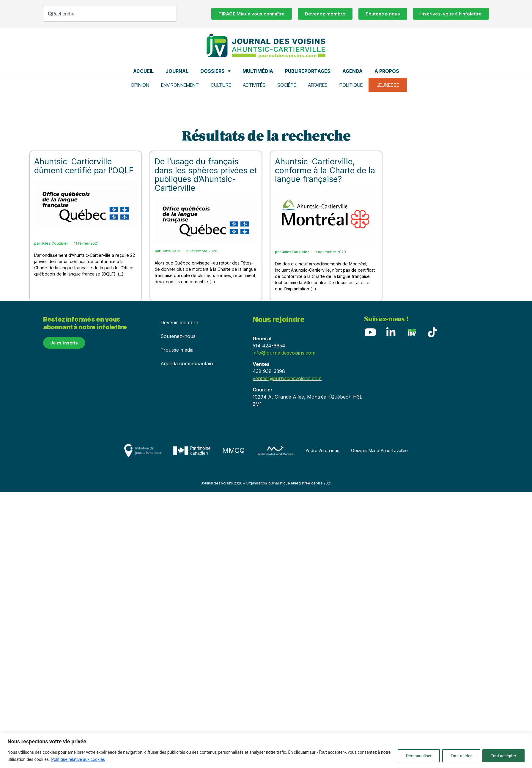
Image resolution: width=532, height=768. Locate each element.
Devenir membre (179, 322)
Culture (221, 85)
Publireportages (308, 71)
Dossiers (215, 71)
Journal (177, 71)
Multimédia (258, 71)
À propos (387, 71)
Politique (351, 85)
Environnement (180, 85)
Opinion (140, 85)
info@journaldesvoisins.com (284, 353)
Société (287, 85)
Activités (254, 85)
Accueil (143, 71)
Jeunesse (388, 85)
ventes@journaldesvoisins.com (287, 378)
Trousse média (177, 350)
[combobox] (110, 14)
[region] (266, 750)
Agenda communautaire (188, 363)
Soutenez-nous (178, 336)
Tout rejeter (460, 756)
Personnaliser (417, 756)
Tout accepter (503, 756)
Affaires (318, 85)
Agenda (352, 71)
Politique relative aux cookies (78, 759)
